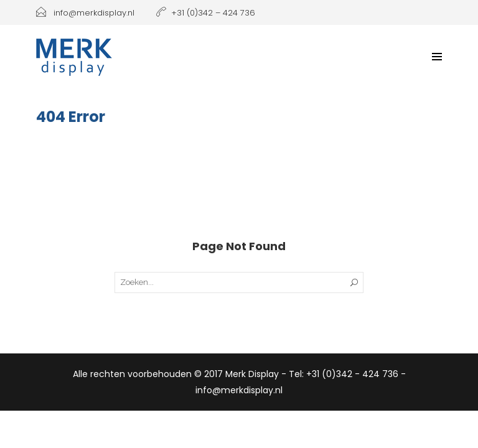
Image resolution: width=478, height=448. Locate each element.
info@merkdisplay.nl (85, 13)
